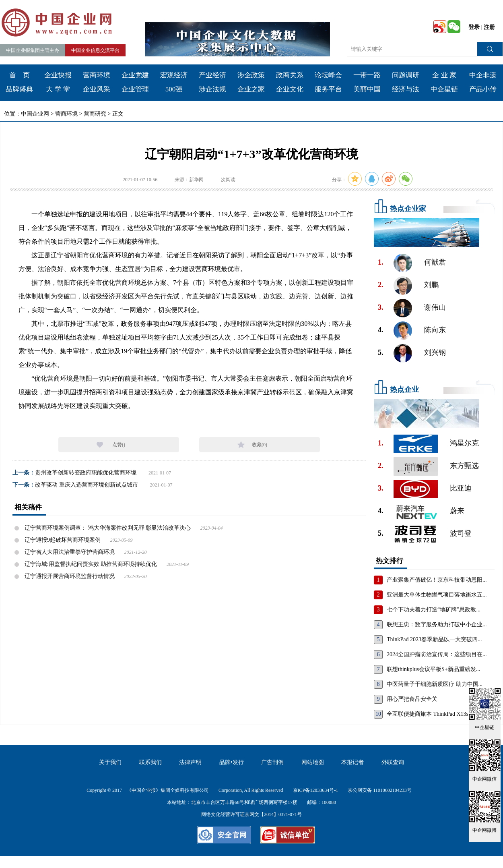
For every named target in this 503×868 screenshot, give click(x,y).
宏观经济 (174, 75)
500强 (174, 89)
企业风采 (97, 89)
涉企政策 (251, 75)
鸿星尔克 (464, 443)
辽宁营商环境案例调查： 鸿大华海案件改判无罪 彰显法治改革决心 (108, 528)
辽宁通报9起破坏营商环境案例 (63, 540)
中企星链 (444, 89)
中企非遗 (483, 75)
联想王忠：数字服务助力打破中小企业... (437, 625)
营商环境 (97, 75)
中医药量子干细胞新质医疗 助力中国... (435, 684)
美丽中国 (367, 89)
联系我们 (150, 762)
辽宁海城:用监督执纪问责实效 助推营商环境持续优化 (91, 564)
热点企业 (404, 389)
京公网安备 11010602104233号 (380, 790)
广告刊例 (272, 762)
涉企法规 (212, 89)
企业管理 (135, 89)
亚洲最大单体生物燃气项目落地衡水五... (437, 595)
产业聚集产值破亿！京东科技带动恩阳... (437, 580)
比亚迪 (461, 488)
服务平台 (328, 89)
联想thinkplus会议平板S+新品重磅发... (433, 669)
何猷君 (435, 262)
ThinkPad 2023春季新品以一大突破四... (434, 639)
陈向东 (435, 330)
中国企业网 (35, 114)
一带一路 (367, 75)
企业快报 (58, 75)
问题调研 (406, 75)
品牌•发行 (232, 762)
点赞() (119, 445)
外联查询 (393, 762)
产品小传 (483, 89)
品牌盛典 (19, 89)
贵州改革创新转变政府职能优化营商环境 (86, 473)
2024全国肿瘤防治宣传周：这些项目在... (437, 654)
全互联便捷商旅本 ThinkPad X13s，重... (435, 714)
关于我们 (110, 762)
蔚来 (457, 511)
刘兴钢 (435, 352)
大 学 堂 (58, 89)
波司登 (461, 533)
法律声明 (190, 762)
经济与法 (406, 89)
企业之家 (251, 89)
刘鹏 (431, 285)
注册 (489, 27)
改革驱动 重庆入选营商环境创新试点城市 (87, 485)
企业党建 (135, 75)
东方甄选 (464, 466)
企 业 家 (444, 75)
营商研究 (95, 114)
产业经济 (212, 75)
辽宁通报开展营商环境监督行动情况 (70, 576)
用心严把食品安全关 (412, 699)
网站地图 (313, 762)
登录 (474, 27)
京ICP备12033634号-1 (316, 790)
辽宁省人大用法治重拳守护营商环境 (70, 552)
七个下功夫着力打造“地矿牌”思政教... (434, 610)
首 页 (20, 75)
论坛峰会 (328, 75)
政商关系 (290, 75)
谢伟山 (435, 307)
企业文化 (290, 89)
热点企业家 (408, 209)
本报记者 (353, 762)
